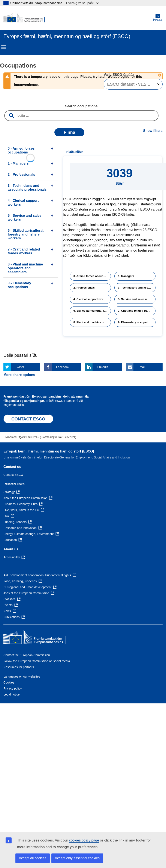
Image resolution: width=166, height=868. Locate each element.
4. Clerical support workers (91, 299)
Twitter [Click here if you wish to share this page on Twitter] (20, 367)
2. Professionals (84, 288)
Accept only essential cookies (77, 858)
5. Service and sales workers (137, 299)
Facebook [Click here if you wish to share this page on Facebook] (63, 367)
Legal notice (12, 694)
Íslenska (158, 18)
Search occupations (81, 106)
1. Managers (126, 276)
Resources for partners (19, 667)
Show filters (153, 131)
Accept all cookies (33, 858)
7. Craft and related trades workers (137, 311)
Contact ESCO (13, 475)
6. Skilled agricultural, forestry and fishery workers (92, 311)
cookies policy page (84, 840)
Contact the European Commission (27, 655)
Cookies (9, 682)
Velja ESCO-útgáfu (119, 75)
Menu (4, 47)
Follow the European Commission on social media (37, 661)
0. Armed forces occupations (92, 276)
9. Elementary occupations (136, 322)
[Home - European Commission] (24, 18)
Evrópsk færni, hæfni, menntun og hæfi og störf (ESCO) (49, 451)
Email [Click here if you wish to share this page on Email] (141, 367)
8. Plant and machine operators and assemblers (92, 322)
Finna (69, 132)
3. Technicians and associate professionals (137, 288)
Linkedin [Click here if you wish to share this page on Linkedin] (102, 367)
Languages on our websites (22, 676)
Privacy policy (13, 688)
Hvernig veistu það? (82, 3)
